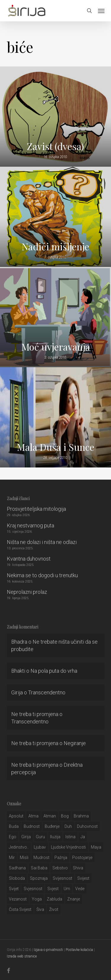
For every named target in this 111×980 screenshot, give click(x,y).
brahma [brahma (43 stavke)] (81, 816)
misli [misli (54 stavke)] (24, 857)
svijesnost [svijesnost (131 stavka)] (62, 878)
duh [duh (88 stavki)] (68, 826)
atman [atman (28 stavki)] (50, 816)
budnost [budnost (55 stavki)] (32, 826)
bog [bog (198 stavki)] (65, 816)
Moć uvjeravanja (56, 347)
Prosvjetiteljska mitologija (36, 509)
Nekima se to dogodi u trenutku (42, 575)
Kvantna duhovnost (29, 559)
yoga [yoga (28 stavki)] (37, 899)
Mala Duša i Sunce (56, 447)
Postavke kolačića (79, 950)
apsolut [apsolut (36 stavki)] (16, 816)
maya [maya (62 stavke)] (96, 847)
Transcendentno (47, 692)
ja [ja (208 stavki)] (83, 837)
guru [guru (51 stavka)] (40, 837)
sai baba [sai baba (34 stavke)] (39, 868)
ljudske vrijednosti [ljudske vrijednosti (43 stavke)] (68, 847)
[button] (101, 11)
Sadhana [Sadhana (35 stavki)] (17, 868)
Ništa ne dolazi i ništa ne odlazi (42, 542)
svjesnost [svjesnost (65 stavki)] (33, 889)
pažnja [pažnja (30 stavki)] (61, 857)
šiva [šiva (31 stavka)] (40, 909)
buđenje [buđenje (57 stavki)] (52, 826)
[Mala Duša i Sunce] (55, 417)
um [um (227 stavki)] (67, 889)
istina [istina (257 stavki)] (70, 837)
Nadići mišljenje (55, 246)
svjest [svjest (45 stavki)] (53, 889)
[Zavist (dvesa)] (55, 117)
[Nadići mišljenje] (55, 217)
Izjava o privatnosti (48, 950)
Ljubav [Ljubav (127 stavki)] (40, 847)
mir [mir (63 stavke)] (12, 857)
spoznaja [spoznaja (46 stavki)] (39, 878)
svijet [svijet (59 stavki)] (14, 889)
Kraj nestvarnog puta (30, 525)
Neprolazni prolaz (27, 592)
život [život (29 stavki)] (54, 909)
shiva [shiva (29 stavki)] (78, 868)
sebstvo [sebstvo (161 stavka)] (60, 868)
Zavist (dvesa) (55, 146)
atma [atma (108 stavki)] (33, 816)
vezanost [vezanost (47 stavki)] (18, 899)
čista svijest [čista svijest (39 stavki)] (20, 909)
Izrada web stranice (22, 956)
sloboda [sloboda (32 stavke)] (17, 878)
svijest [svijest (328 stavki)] (83, 878)
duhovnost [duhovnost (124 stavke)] (87, 826)
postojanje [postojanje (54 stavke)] (82, 857)
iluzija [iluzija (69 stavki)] (55, 837)
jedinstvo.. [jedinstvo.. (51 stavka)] (19, 847)
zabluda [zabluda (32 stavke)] (54, 899)
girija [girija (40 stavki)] (26, 837)
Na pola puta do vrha (54, 671)
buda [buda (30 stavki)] (14, 826)
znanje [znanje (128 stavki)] (74, 899)
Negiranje (75, 743)
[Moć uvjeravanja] (55, 317)
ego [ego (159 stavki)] (13, 837)
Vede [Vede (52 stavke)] (80, 889)
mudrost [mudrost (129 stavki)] (41, 857)
